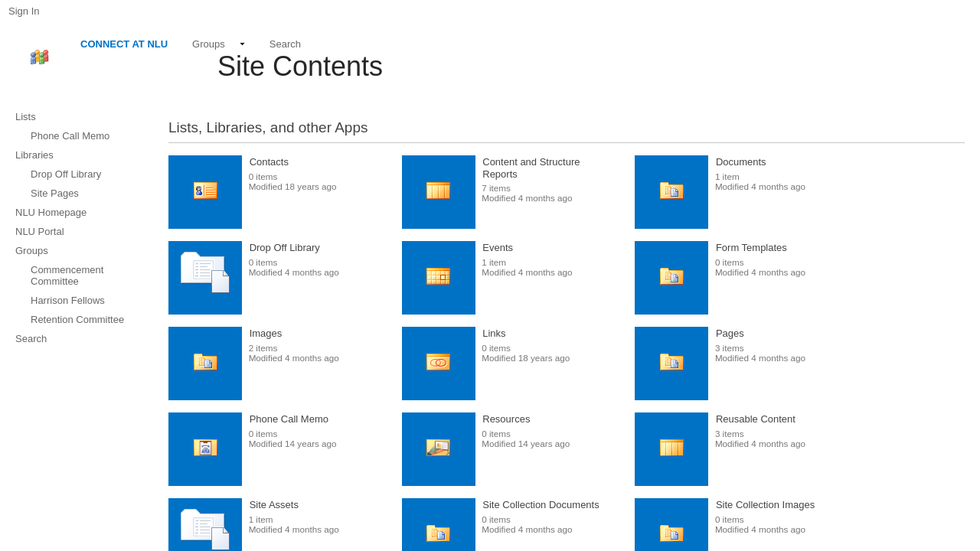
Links (494, 333)
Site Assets (274, 505)
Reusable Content (756, 419)
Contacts (269, 162)
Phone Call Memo (289, 419)
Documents (741, 162)
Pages (730, 333)
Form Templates (751, 248)
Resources (506, 419)
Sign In (24, 11)
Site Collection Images (765, 505)
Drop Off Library (285, 248)
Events (498, 248)
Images (266, 333)
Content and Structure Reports (531, 168)
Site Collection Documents (541, 505)
